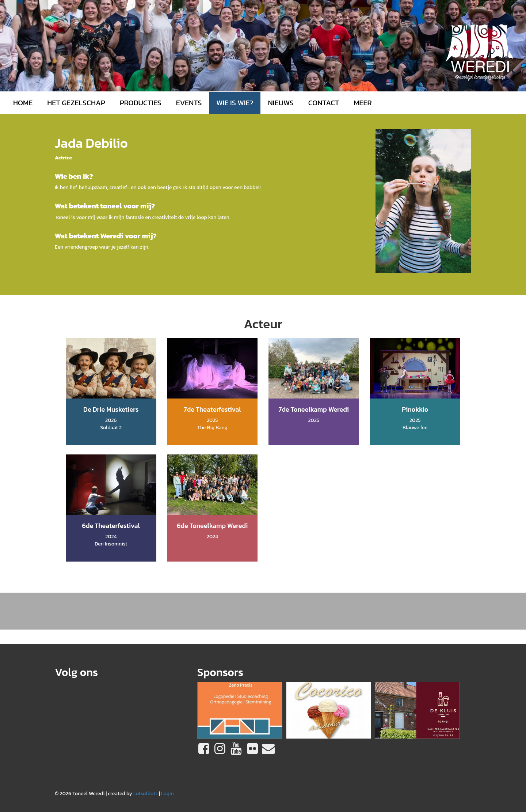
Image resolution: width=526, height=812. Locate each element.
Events (189, 103)
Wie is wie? (235, 103)
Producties (141, 103)
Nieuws (281, 103)
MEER (363, 103)
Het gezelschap (76, 103)
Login (167, 794)
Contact (324, 103)
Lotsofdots (146, 794)
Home (23, 103)
